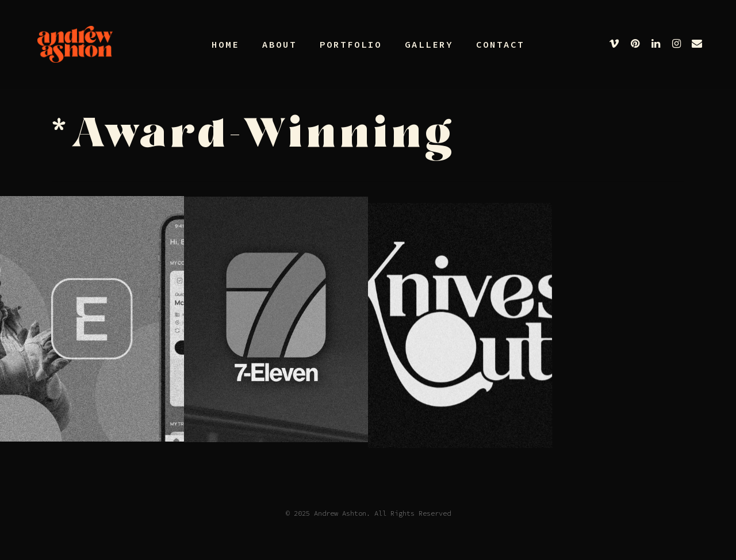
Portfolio (351, 44)
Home (225, 44)
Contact (500, 44)
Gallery (429, 44)
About (279, 44)
